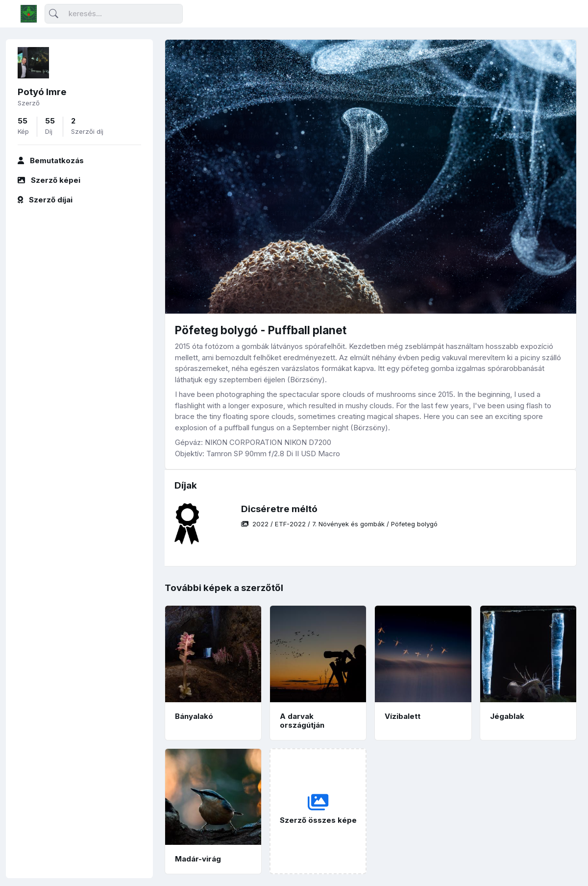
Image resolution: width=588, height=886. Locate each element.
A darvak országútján (302, 721)
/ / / (339, 524)
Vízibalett (403, 716)
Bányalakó (194, 716)
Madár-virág (198, 859)
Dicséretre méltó (279, 509)
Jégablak (507, 716)
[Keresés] (114, 14)
